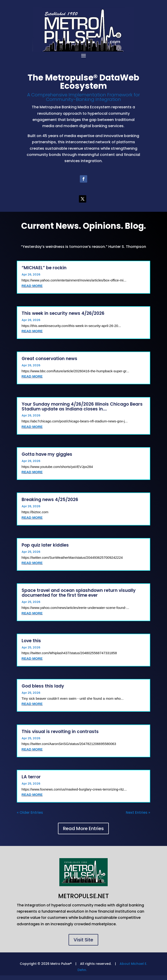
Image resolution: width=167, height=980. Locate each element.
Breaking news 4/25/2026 (50, 500)
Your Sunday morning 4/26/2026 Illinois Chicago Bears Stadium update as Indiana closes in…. (82, 407)
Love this (31, 641)
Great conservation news (49, 359)
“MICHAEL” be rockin (44, 268)
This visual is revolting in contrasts (60, 732)
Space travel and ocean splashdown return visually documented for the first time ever (79, 593)
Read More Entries (83, 828)
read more (32, 286)
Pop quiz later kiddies (45, 545)
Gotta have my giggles (47, 454)
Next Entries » (138, 812)
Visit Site (83, 940)
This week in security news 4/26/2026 (63, 313)
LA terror (31, 777)
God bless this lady (43, 686)
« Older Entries (30, 812)
